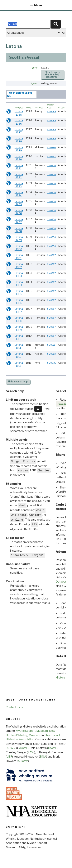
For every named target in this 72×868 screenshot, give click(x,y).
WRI (35, 68)
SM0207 (51, 255)
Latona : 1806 (19, 302)
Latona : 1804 (19, 284)
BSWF (52, 748)
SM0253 (51, 157)
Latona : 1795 (19, 203)
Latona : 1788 (19, 140)
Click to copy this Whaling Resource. (52, 75)
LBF (9, 757)
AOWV (11, 748)
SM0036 (52, 363)
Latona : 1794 (19, 194)
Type (34, 83)
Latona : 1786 (19, 122)
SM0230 (52, 165)
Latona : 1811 (19, 346)
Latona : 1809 (19, 328)
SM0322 (51, 345)
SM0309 (52, 148)
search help (18, 382)
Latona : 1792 (19, 176)
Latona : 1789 (19, 149)
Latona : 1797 (19, 221)
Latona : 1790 (19, 158)
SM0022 (51, 354)
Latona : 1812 (19, 355)
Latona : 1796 (19, 212)
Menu (36, 5)
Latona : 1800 (19, 248)
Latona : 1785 (19, 113)
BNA (43, 757)
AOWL (23, 748)
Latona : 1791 (19, 167)
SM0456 (52, 112)
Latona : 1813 (19, 364)
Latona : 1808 (19, 319)
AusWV (23, 761)
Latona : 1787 (19, 131)
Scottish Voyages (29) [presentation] (20, 94)
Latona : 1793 (19, 185)
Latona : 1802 (19, 266)
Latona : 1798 (19, 230)
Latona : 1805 (19, 293)
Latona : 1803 (19, 275)
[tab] (22, 94)
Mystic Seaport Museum (32, 731)
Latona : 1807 (19, 310)
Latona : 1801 (19, 257)
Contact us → (15, 707)
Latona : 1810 (19, 337)
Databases (63, 582)
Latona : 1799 (19, 239)
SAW (31, 752)
